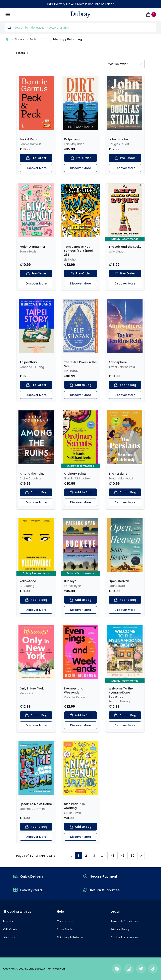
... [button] (103, 856)
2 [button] (86, 856)
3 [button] (94, 856)
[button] (71, 856)
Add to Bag (80, 385)
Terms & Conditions (125, 921)
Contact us (65, 921)
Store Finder (65, 929)
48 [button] (113, 856)
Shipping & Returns (70, 937)
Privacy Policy (120, 929)
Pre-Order (36, 158)
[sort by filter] (125, 64)
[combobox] (80, 27)
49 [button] (123, 856)
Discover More (36, 168)
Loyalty (8, 921)
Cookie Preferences (124, 937)
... (46, 39)
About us (9, 937)
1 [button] (78, 856)
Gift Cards (10, 929)
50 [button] (133, 856)
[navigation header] (81, 14)
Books (19, 39)
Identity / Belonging (68, 39)
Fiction (35, 39)
